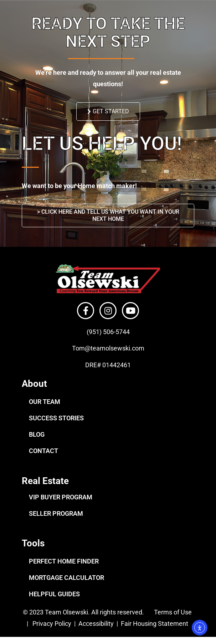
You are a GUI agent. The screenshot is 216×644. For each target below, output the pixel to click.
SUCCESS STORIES (56, 418)
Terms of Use (172, 612)
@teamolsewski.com (115, 348)
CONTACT (43, 451)
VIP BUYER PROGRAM (61, 497)
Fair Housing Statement (155, 624)
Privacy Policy (52, 624)
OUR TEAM (45, 402)
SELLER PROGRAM (56, 513)
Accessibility (97, 624)
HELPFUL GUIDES (54, 594)
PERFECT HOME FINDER (64, 561)
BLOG (37, 434)
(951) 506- (101, 332)
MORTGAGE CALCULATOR (66, 578)
